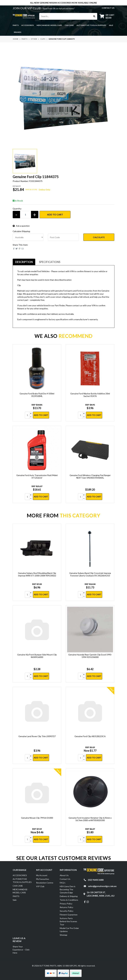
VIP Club (40, 886)
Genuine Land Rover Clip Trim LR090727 (37, 736)
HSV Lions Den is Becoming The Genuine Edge (68, 889)
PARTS (16, 896)
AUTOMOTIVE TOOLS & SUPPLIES (22, 881)
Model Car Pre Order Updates (69, 930)
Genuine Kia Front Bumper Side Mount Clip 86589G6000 (37, 656)
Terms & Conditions (69, 900)
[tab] (24, 262)
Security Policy (67, 911)
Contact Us (65, 879)
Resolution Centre (45, 883)
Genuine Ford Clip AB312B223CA (90, 736)
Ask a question (21, 226)
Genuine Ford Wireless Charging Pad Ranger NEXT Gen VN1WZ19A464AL (90, 476)
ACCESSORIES (20, 875)
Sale (111, 25)
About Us (64, 875)
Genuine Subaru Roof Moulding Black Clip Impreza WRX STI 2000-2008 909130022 (37, 574)
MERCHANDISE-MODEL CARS (20, 891)
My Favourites (43, 879)
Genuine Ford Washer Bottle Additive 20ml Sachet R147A (90, 395)
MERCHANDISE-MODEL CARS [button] (49, 25)
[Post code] (63, 237)
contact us (108, 8)
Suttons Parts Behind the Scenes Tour (68, 921)
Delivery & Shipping (69, 896)
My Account (42, 875)
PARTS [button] (16, 25)
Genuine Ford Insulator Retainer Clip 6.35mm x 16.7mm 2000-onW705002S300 (90, 819)
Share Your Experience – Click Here (21, 950)
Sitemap (64, 935)
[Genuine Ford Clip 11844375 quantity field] (26, 215)
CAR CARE (18, 886)
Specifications (50, 262)
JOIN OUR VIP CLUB (27, 8)
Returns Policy (66, 907)
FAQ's (63, 883)
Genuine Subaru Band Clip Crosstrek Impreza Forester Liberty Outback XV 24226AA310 (90, 574)
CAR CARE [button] (69, 25)
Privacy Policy (66, 904)
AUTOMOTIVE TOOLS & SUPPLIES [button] (91, 25)
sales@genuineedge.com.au (102, 886)
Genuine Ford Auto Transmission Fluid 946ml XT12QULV (37, 476)
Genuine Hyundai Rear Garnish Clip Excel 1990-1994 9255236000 (90, 656)
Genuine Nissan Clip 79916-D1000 (37, 818)
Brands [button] (18, 32)
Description (24, 262)
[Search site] (94, 16)
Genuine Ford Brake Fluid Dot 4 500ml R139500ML (37, 395)
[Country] (28, 237)
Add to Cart (55, 214)
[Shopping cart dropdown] (107, 16)
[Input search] (65, 16)
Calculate (99, 237)
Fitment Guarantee (69, 915)
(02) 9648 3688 (96, 880)
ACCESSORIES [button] (28, 25)
